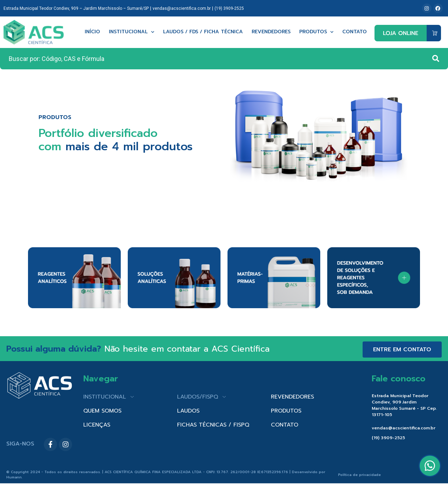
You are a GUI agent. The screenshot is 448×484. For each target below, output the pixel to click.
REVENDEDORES (292, 397)
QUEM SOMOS (102, 411)
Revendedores (271, 32)
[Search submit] (436, 58)
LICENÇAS (97, 425)
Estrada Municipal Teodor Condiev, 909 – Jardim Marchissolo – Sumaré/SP (76, 8)
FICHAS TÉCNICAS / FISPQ (213, 425)
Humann (14, 477)
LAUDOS (188, 411)
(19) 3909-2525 (229, 8)
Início (92, 32)
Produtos (316, 32)
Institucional (132, 32)
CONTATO (285, 425)
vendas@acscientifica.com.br (182, 8)
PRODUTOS (286, 411)
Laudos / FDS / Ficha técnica (203, 32)
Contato (355, 32)
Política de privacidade (359, 475)
